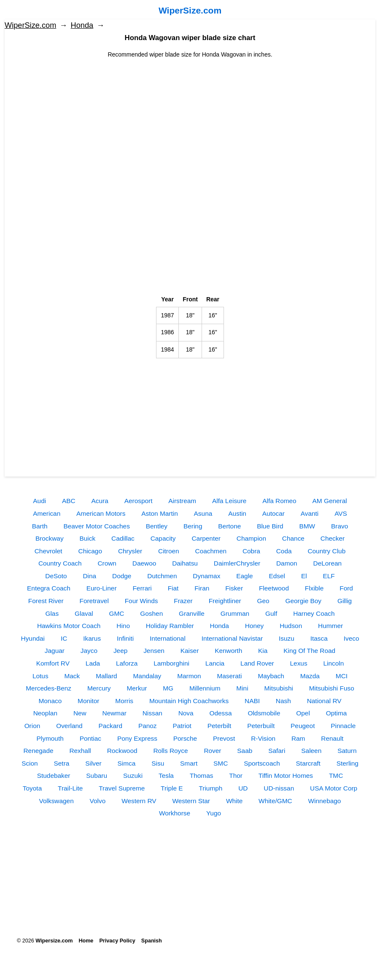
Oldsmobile (264, 713)
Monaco (50, 701)
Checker (333, 538)
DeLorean (328, 563)
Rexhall (80, 751)
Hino (123, 626)
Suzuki (133, 776)
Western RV (139, 801)
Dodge (122, 576)
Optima (337, 713)
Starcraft (308, 763)
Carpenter (206, 538)
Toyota (32, 788)
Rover (212, 751)
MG (168, 688)
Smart (189, 763)
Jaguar (55, 651)
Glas (52, 613)
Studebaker (54, 776)
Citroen (169, 551)
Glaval (84, 613)
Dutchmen (162, 576)
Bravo (340, 526)
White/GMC (275, 801)
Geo (263, 601)
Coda (284, 551)
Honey (255, 626)
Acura (100, 501)
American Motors (101, 513)
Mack (72, 676)
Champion (251, 538)
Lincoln (334, 663)
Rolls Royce (170, 751)
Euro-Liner (102, 588)
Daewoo (144, 563)
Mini (242, 688)
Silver (93, 763)
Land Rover (257, 663)
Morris (124, 701)
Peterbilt (219, 726)
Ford (346, 588)
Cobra (251, 551)
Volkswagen (57, 801)
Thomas (202, 776)
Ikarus (92, 638)
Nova (186, 713)
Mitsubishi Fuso (332, 688)
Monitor (88, 701)
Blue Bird (270, 526)
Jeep (120, 651)
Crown (107, 563)
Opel (303, 713)
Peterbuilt (261, 726)
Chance (293, 538)
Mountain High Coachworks (189, 701)
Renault (332, 738)
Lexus (299, 663)
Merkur (137, 688)
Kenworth (228, 651)
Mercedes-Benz (49, 688)
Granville (192, 613)
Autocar (274, 513)
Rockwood (122, 751)
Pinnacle (343, 726)
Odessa (221, 713)
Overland (69, 726)
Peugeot (303, 726)
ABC (69, 501)
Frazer (183, 601)
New (80, 713)
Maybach (271, 676)
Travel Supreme (122, 788)
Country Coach (60, 563)
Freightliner (225, 601)
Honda (82, 25)
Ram (298, 738)
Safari (277, 751)
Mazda (310, 676)
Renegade (39, 751)
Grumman (235, 613)
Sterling (348, 763)
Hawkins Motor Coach (69, 626)
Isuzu (287, 638)
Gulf (271, 613)
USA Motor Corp (334, 788)
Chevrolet (49, 551)
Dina (90, 576)
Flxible (314, 588)
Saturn (347, 751)
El (304, 576)
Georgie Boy (304, 601)
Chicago (90, 551)
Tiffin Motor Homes (286, 776)
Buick (88, 538)
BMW (307, 526)
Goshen (151, 613)
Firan (202, 588)
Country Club (326, 551)
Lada (93, 663)
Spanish (152, 941)
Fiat (173, 588)
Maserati (229, 676)
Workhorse (175, 813)
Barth (40, 526)
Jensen (154, 651)
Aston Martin (159, 513)
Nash (283, 701)
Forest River (46, 601)
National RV (324, 701)
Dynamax (206, 576)
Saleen (311, 751)
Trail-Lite (70, 788)
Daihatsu (185, 563)
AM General (330, 501)
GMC (117, 613)
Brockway (50, 538)
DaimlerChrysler (237, 563)
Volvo (98, 801)
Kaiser (190, 651)
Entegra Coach (49, 588)
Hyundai (33, 638)
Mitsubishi (278, 688)
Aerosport (139, 501)
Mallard (106, 676)
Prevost (224, 738)
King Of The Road (309, 651)
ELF (329, 576)
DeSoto (56, 576)
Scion (30, 763)
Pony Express (137, 738)
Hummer (330, 626)
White (234, 801)
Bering (193, 526)
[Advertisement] (190, 118)
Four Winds (141, 601)
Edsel (277, 576)
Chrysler (130, 551)
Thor (236, 776)
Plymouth (50, 738)
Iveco (352, 638)
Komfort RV (53, 663)
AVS (341, 513)
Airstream (182, 501)
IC (64, 638)
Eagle (244, 576)
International (168, 638)
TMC (336, 776)
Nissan (152, 713)
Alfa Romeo (279, 501)
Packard (110, 726)
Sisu (158, 763)
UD (243, 788)
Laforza (127, 663)
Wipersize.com (54, 941)
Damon (287, 563)
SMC (221, 763)
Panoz (148, 726)
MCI (342, 676)
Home (86, 941)
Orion (32, 726)
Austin (237, 513)
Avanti (310, 513)
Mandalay (147, 676)
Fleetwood (274, 588)
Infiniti (125, 638)
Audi (39, 501)
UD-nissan (279, 788)
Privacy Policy (117, 941)
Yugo (214, 813)
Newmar (115, 713)
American (47, 513)
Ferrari (142, 588)
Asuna (203, 513)
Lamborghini (171, 663)
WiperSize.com (190, 10)
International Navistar (232, 638)
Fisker (234, 588)
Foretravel (94, 601)
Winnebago (325, 801)
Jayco (89, 651)
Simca (127, 763)
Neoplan (45, 713)
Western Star (191, 801)
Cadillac (123, 538)
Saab (245, 751)
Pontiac (90, 738)
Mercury (99, 688)
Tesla (166, 776)
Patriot (182, 726)
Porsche (185, 738)
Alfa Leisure (229, 501)
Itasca (319, 638)
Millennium (205, 688)
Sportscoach (262, 763)
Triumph (210, 788)
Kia (263, 651)
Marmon (189, 676)
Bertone (229, 526)
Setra (62, 763)
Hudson (291, 626)
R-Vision (263, 738)
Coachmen (211, 551)
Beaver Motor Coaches (96, 526)
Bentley (157, 526)
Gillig (345, 601)
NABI (252, 701)
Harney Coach (314, 613)
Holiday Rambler (170, 626)
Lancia (215, 663)
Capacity (163, 538)
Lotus (40, 676)
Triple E (172, 788)
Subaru (97, 776)
